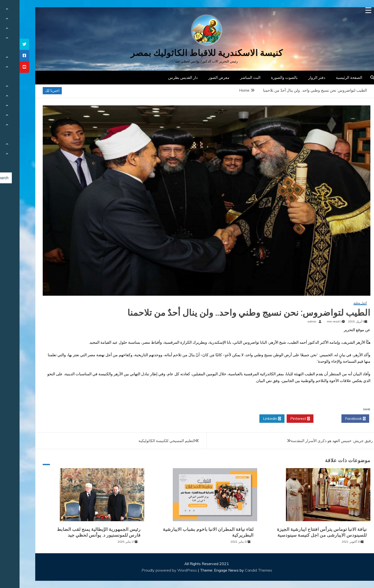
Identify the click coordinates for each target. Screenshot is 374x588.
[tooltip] (5, 44)
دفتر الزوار (297, 77)
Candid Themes (239, 570)
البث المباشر (231, 77)
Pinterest (280, 419)
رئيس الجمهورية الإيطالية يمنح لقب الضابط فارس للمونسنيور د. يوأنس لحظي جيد (79, 532)
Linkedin (252, 419)
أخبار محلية (341, 303)
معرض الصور (199, 77)
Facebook (336, 419)
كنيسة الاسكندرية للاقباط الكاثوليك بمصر (187, 53)
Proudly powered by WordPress (150, 570)
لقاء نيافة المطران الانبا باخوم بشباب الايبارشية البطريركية (189, 532)
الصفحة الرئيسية (329, 77)
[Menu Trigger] (349, 10)
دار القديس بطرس (163, 77)
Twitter (308, 419)
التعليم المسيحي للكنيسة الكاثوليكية (147, 441)
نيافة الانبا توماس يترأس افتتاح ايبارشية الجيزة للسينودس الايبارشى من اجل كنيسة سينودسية (302, 532)
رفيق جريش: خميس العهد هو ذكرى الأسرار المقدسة (312, 441)
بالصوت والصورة (265, 77)
